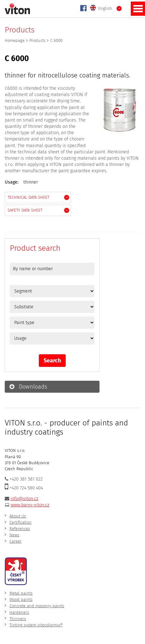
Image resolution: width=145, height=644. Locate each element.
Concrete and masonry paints (37, 606)
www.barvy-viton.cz (30, 505)
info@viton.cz (24, 499)
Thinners (18, 619)
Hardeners (19, 612)
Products (37, 40)
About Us (18, 516)
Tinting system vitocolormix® (36, 625)
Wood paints (21, 599)
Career (15, 541)
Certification (21, 522)
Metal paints (21, 593)
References (20, 529)
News (14, 535)
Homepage (15, 40)
